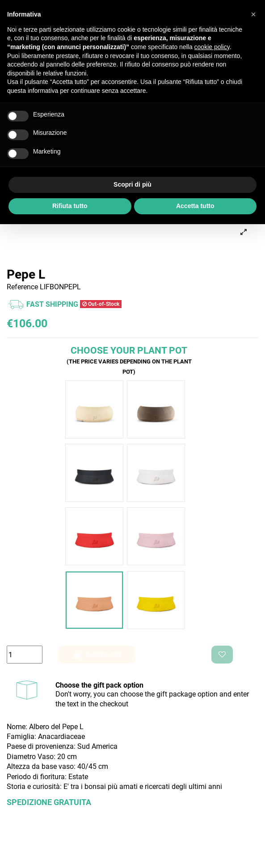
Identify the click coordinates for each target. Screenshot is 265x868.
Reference (22, 287)
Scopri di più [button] (132, 184)
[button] (253, 14)
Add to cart (97, 654)
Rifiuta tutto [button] (70, 206)
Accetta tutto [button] (195, 206)
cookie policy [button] (212, 47)
